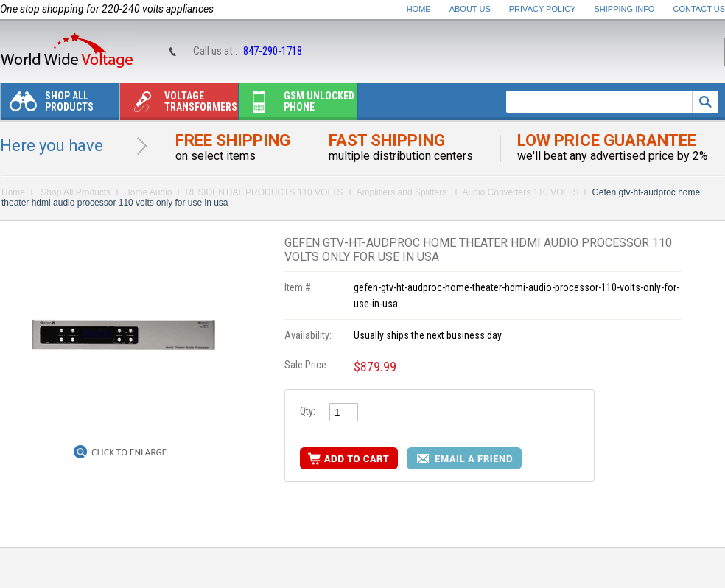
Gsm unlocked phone (297, 105)
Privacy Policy (543, 9)
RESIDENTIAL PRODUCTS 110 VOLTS (264, 192)
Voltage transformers (179, 105)
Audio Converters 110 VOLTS (521, 192)
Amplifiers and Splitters (403, 192)
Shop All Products (47, 105)
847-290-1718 (273, 51)
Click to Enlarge (129, 452)
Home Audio (148, 192)
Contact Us (700, 9)
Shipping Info (625, 9)
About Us (470, 9)
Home (419, 9)
